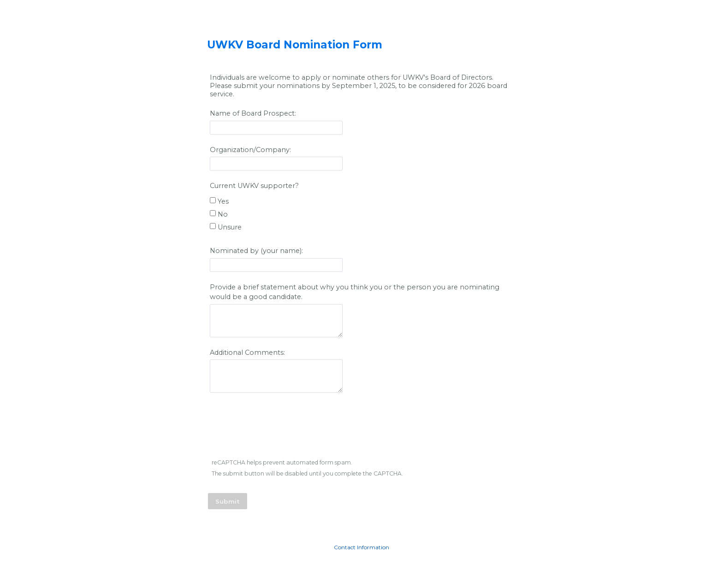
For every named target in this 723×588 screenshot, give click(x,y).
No (224, 214)
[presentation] (279, 427)
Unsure (231, 227)
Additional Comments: (248, 353)
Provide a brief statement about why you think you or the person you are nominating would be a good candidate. (355, 292)
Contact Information (361, 547)
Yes (224, 201)
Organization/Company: (250, 150)
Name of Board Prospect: (253, 113)
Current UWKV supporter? (255, 186)
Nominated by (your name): (257, 251)
